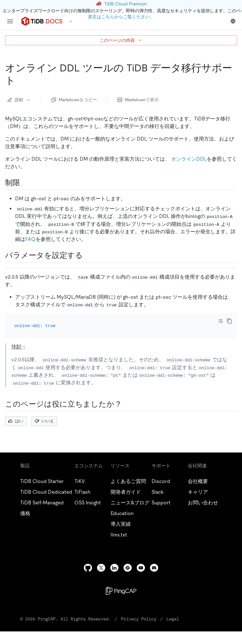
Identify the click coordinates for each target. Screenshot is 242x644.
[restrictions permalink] (25, 183)
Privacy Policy (139, 619)
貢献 (19, 100)
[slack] (128, 568)
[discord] (154, 568)
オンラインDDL (189, 159)
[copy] (229, 321)
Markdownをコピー (74, 100)
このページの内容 (121, 40)
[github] (88, 568)
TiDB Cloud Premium (126, 4)
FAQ (30, 239)
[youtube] (141, 568)
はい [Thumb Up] (16, 421)
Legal (173, 619)
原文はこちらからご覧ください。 (121, 17)
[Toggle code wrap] (221, 321)
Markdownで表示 (138, 100)
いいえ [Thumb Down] (44, 421)
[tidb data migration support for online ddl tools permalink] (20, 80)
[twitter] (101, 568)
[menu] (10, 21)
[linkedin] (114, 568)
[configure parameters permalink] (88, 255)
